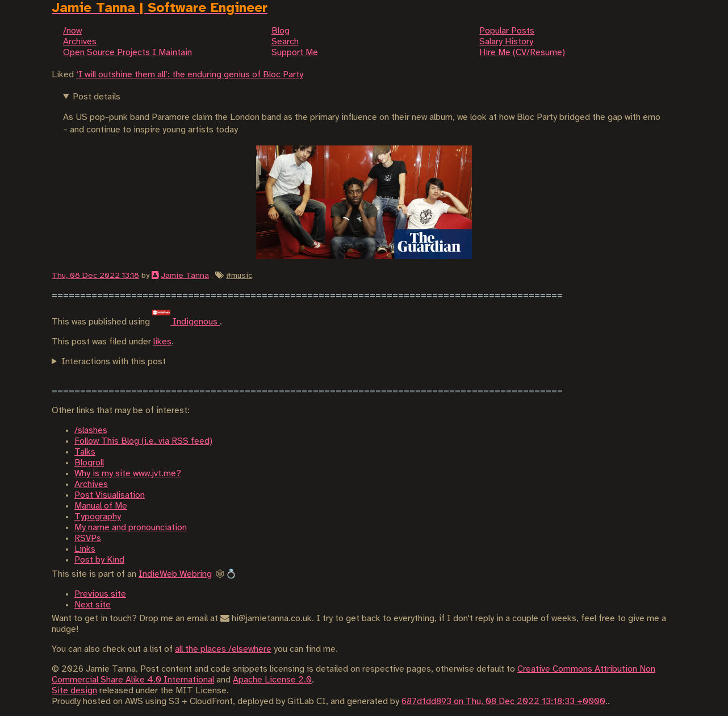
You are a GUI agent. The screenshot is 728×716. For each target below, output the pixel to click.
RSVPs (88, 538)
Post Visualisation (110, 495)
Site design (74, 691)
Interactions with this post (114, 362)
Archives (91, 484)
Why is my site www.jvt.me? (128, 474)
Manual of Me (101, 506)
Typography (98, 517)
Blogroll (89, 463)
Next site (93, 605)
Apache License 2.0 (272, 680)
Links (85, 549)
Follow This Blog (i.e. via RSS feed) (143, 441)
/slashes (91, 430)
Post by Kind (99, 560)
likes (162, 342)
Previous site (100, 594)
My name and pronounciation (131, 528)
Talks (85, 452)
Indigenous (186, 322)
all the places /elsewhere (223, 649)
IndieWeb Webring (175, 574)
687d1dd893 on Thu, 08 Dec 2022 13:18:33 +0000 (503, 702)
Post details (97, 97)
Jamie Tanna (185, 276)
